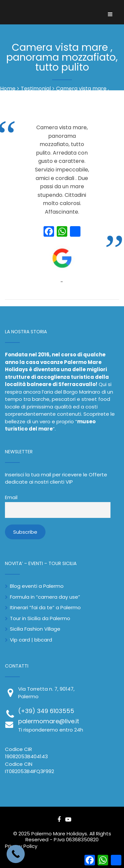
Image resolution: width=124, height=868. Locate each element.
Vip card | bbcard (31, 640)
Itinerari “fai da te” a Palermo (45, 607)
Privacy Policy (21, 846)
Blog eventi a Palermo (37, 586)
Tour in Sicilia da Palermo (40, 618)
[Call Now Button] (16, 854)
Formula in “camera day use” (45, 597)
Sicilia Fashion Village (35, 629)
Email (11, 497)
